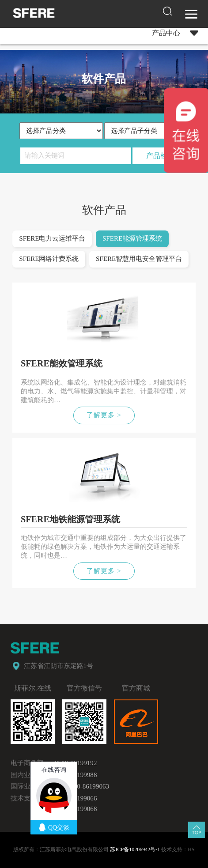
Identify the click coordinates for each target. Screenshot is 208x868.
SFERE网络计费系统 (49, 259)
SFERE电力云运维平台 (52, 238)
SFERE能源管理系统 (132, 238)
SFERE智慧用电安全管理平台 (139, 259)
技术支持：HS (178, 849)
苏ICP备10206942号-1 (135, 849)
